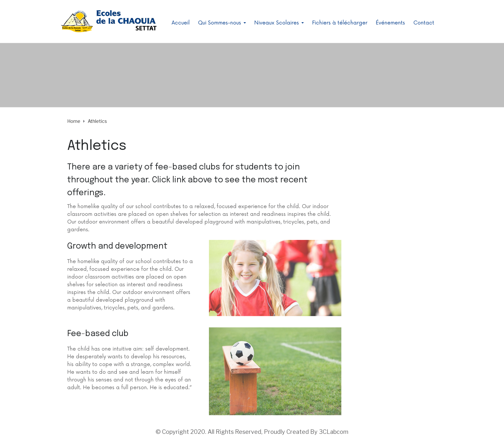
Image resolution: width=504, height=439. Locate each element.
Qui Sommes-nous (220, 23)
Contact (424, 23)
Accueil (181, 23)
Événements (390, 23)
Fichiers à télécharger (340, 23)
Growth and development (117, 246)
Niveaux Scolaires (277, 23)
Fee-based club (98, 334)
